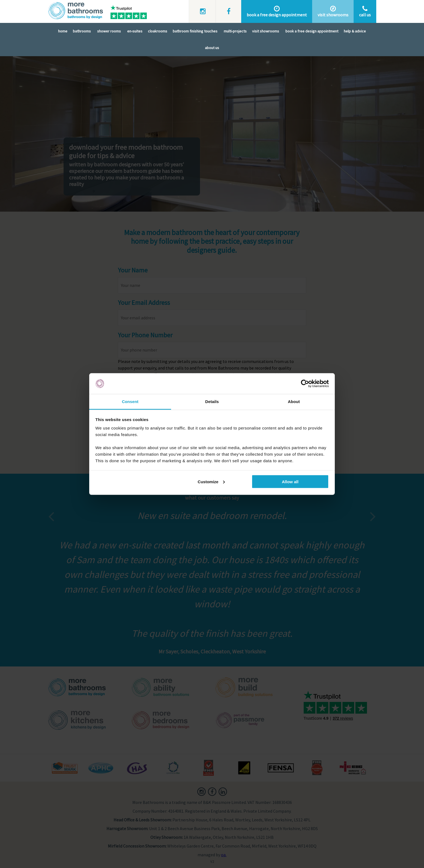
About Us (212, 48)
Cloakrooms (158, 31)
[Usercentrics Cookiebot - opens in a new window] (305, 384)
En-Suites (135, 31)
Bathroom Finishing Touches (195, 31)
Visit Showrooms (266, 31)
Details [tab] (212, 402)
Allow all (290, 481)
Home (63, 31)
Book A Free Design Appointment (312, 31)
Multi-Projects (235, 31)
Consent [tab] (130, 402)
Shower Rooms (109, 31)
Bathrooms (82, 31)
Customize (211, 481)
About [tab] (294, 402)
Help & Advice (355, 31)
